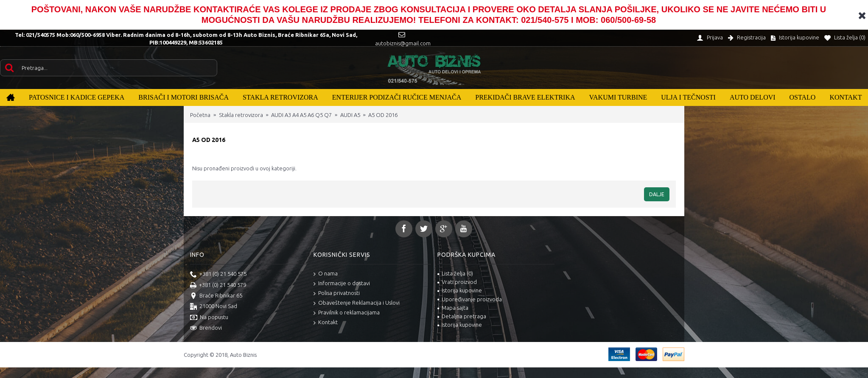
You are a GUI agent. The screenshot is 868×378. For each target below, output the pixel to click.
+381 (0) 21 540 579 (218, 286)
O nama (326, 274)
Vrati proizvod (457, 282)
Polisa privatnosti (337, 293)
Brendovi (206, 328)
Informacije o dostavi (342, 284)
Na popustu (209, 318)
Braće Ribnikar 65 (216, 296)
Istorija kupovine (460, 290)
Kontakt (326, 323)
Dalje (657, 194)
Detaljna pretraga (462, 316)
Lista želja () (455, 273)
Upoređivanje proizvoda (470, 299)
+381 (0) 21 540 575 (218, 275)
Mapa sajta (453, 308)
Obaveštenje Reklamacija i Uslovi (357, 303)
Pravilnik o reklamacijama (347, 313)
